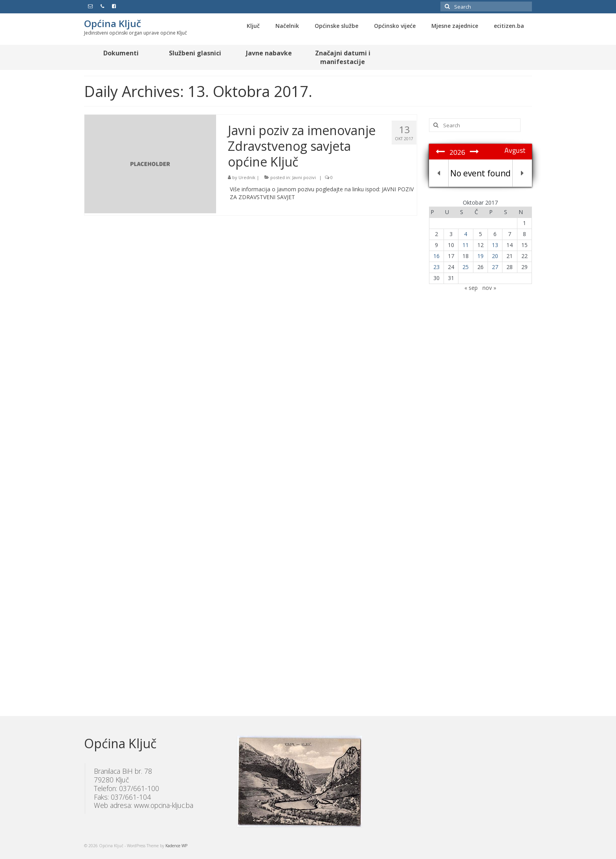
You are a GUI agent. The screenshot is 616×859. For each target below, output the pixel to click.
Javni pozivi (304, 177)
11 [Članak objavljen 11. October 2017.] (466, 245)
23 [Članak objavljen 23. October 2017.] (436, 267)
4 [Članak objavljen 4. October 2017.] (466, 234)
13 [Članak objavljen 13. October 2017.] (495, 245)
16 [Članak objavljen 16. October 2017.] (436, 256)
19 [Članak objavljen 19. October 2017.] (480, 256)
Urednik (247, 177)
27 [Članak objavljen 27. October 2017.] (495, 267)
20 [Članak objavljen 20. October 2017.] (495, 256)
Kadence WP (176, 846)
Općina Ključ (113, 23)
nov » (489, 288)
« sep (471, 288)
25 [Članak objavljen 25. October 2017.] (466, 267)
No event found (480, 173)
